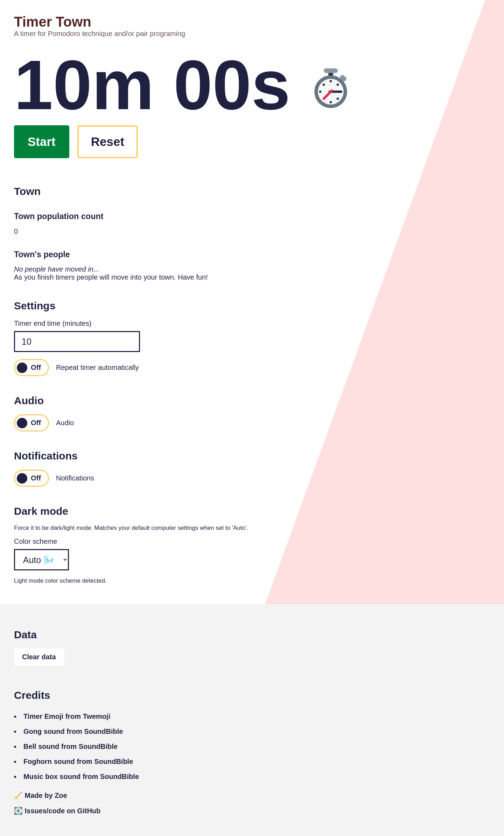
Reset (108, 142)
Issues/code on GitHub (57, 811)
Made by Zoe (41, 795)
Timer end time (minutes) (53, 323)
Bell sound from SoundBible (71, 746)
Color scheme (36, 541)
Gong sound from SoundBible (73, 731)
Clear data (39, 657)
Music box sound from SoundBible (81, 777)
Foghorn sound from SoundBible (78, 761)
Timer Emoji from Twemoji (67, 716)
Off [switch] (36, 367)
